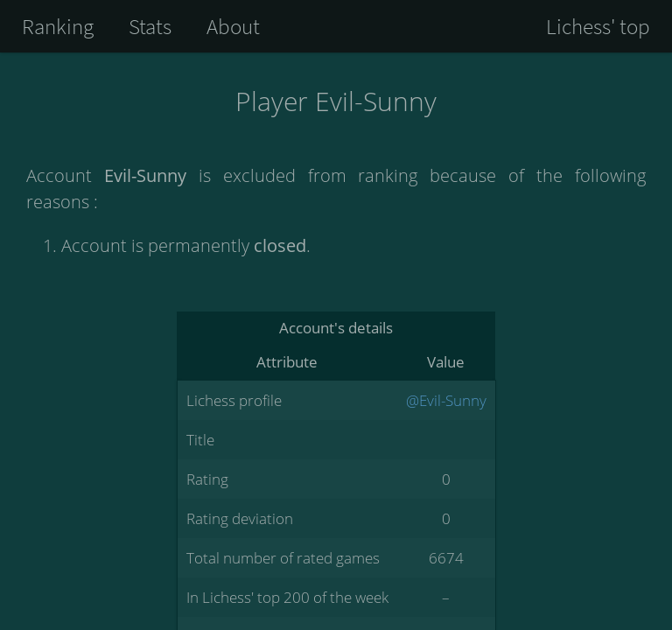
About (233, 26)
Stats (150, 26)
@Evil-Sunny (446, 400)
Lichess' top (598, 26)
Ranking (58, 26)
